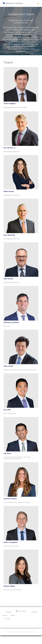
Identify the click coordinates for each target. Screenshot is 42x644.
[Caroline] (21, 463)
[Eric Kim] (21, 374)
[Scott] (21, 507)
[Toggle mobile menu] (38, 3)
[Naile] (21, 156)
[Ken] (21, 199)
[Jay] (21, 418)
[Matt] (21, 243)
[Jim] (21, 112)
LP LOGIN (34, 612)
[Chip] (21, 330)
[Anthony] (21, 287)
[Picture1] (21, 550)
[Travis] (21, 68)
